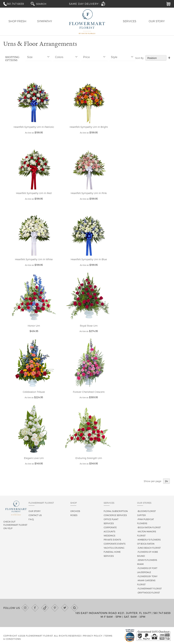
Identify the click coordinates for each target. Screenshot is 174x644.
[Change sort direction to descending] (169, 58)
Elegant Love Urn (34, 458)
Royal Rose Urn (89, 326)
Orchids (75, 511)
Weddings (109, 536)
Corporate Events (115, 544)
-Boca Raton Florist (149, 527)
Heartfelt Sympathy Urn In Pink (89, 193)
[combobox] (44, 4)
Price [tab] (86, 57)
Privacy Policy (93, 636)
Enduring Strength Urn (89, 458)
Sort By (139, 58)
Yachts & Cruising (114, 548)
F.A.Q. (31, 519)
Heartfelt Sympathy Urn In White (34, 259)
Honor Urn (34, 326)
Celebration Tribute (34, 392)
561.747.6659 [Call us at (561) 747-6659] (162, 613)
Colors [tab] (59, 57)
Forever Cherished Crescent (89, 392)
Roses (74, 515)
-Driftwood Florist (149, 593)
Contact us (35, 515)
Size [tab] (30, 57)
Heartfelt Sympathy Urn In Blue (89, 259)
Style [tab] (114, 57)
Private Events (112, 540)
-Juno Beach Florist (149, 548)
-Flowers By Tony (147, 576)
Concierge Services (115, 515)
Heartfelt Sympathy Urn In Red (34, 193)
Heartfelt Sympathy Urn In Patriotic (34, 127)
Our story (35, 511)
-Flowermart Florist (149, 588)
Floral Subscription (116, 511)
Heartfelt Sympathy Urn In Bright (89, 127)
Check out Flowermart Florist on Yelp (15, 525)
